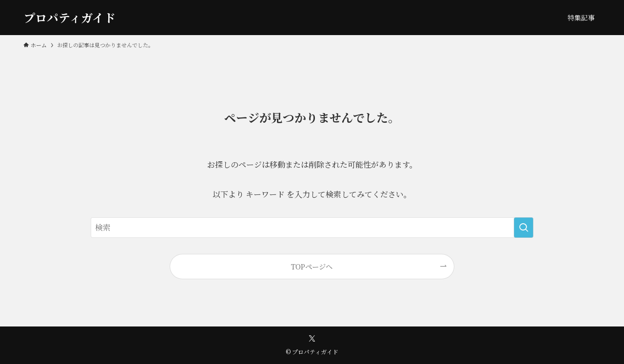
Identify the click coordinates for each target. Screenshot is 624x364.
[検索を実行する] (524, 228)
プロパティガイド (69, 18)
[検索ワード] (312, 228)
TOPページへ (312, 266)
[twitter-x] (312, 339)
